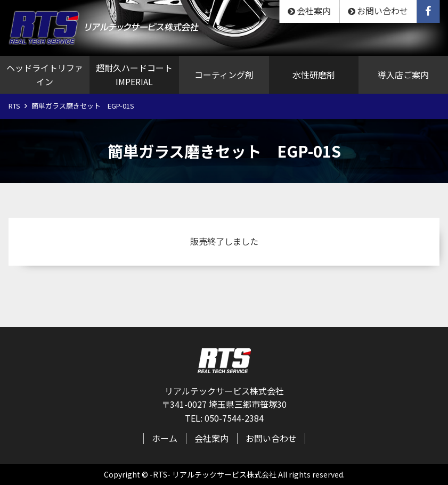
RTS (14, 106)
